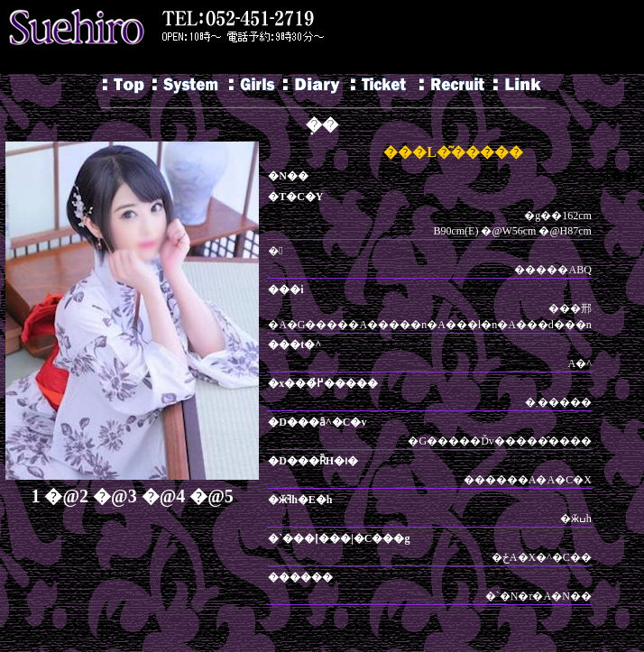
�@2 (66, 496)
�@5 (212, 496)
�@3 (115, 496)
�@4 (164, 496)
